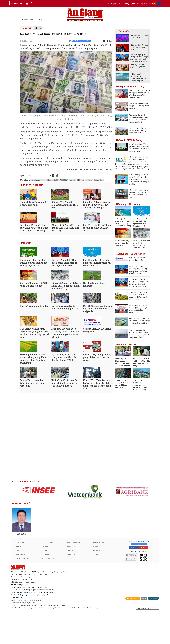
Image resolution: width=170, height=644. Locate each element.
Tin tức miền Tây (22, 591)
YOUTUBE (143, 580)
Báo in (144, 631)
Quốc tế (19, 583)
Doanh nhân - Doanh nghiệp (131, 254)
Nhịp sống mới (21, 587)
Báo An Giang (99, 180)
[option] (39, 523)
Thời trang (71, 587)
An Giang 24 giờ (47, 575)
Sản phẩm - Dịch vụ (126, 344)
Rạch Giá (72, 180)
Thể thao (71, 583)
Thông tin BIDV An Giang (129, 140)
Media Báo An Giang (49, 591)
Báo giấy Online (131, 4)
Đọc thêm (26, 257)
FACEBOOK (134, 580)
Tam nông (45, 587)
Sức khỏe (96, 583)
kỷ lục (43, 180)
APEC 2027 (64, 180)
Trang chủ (26, 28)
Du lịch (96, 587)
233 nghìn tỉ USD (52, 180)
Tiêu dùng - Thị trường (128, 204)
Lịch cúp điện (147, 4)
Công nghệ (71, 579)
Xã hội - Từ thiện (99, 575)
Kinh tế (38, 28)
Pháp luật (97, 579)
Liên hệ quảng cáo (114, 4)
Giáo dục (45, 579)
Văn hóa (45, 583)
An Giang (89, 180)
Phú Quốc (81, 180)
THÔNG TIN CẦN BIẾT (21, 536)
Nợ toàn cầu (35, 180)
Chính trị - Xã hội (73, 575)
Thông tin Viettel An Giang (130, 87)
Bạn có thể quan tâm (32, 185)
